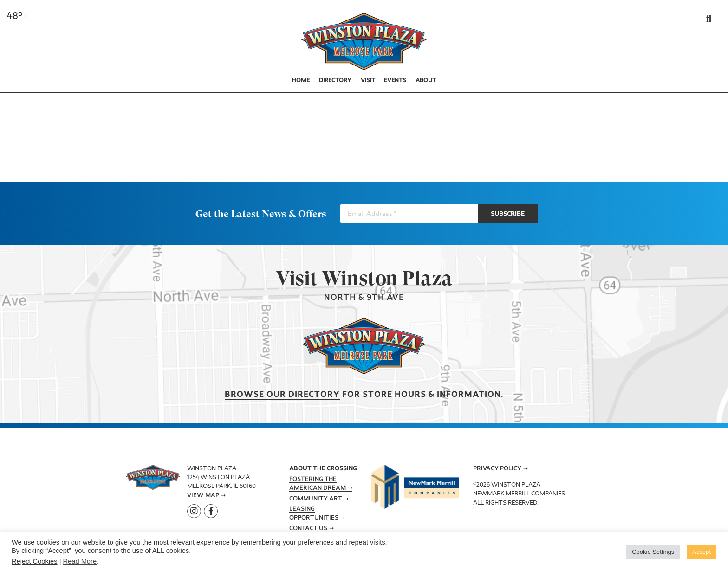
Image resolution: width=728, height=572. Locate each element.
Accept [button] (702, 552)
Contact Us (308, 529)
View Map (203, 496)
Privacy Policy (497, 469)
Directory (335, 81)
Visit (368, 81)
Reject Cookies (35, 561)
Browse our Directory (282, 395)
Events (395, 81)
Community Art (316, 499)
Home (301, 81)
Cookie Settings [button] (653, 552)
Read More (80, 561)
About (426, 81)
